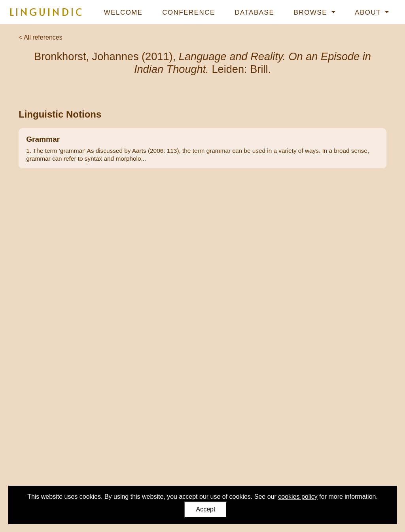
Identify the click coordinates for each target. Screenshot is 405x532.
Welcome (123, 12)
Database (254, 12)
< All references (41, 37)
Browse (312, 12)
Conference (188, 12)
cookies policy (298, 497)
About (369, 12)
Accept (206, 509)
